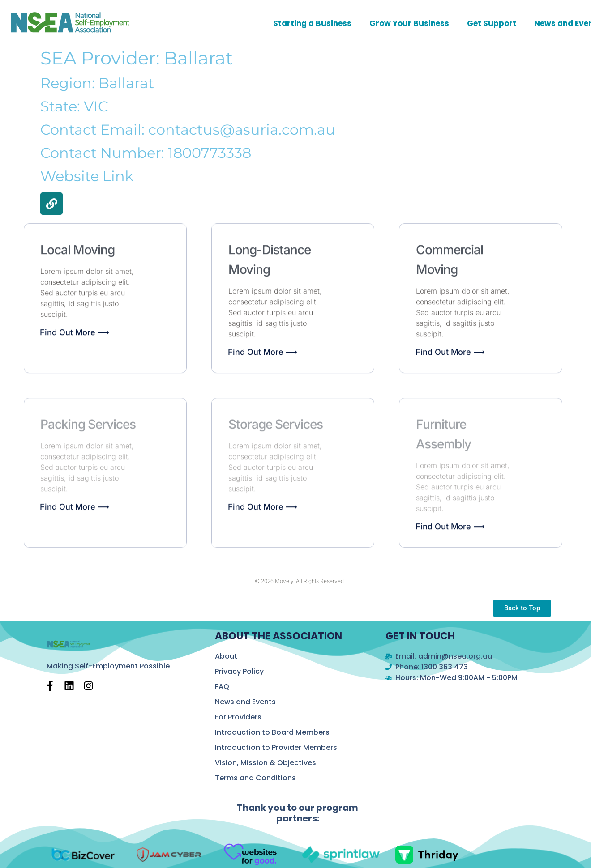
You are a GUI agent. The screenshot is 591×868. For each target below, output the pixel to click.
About (226, 656)
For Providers (238, 717)
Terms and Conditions (255, 778)
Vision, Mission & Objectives (266, 763)
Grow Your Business (409, 23)
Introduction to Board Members (272, 732)
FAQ (222, 687)
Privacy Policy (239, 671)
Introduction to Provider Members (276, 747)
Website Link (87, 176)
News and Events (245, 702)
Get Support (492, 23)
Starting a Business (312, 23)
